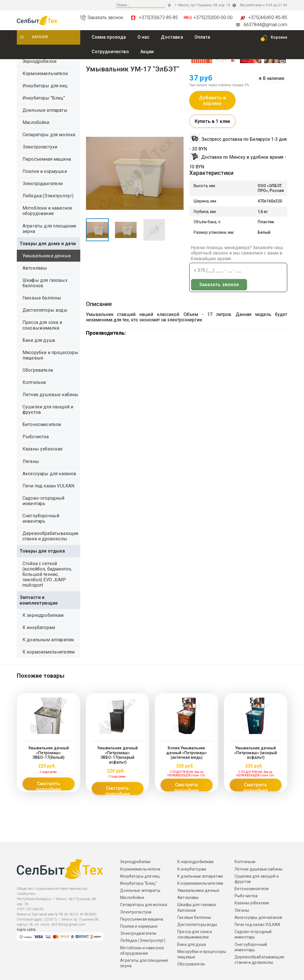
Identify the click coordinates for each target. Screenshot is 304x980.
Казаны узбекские (43, 449)
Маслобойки (36, 122)
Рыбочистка (36, 437)
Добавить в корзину (212, 103)
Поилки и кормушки (45, 171)
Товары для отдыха (42, 551)
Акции (147, 52)
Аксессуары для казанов (50, 474)
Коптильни (34, 382)
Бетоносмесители (42, 424)
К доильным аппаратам (48, 640)
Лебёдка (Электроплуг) (48, 196)
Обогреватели (38, 370)
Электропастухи (40, 147)
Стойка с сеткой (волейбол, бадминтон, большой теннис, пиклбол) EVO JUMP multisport (47, 574)
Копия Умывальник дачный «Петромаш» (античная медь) (186, 750)
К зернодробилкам (43, 615)
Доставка (172, 37)
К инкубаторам (39, 628)
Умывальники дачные (47, 256)
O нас (144, 37)
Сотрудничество (110, 52)
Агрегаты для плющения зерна (49, 229)
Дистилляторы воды (45, 310)
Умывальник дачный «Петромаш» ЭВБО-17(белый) (49, 750)
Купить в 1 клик (212, 125)
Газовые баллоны (42, 298)
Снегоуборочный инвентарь (41, 518)
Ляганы (31, 461)
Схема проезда (109, 37)
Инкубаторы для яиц (45, 86)
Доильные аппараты (45, 110)
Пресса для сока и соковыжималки (42, 325)
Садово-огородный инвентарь (44, 501)
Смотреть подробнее (48, 784)
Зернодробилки (39, 61)
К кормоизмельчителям (49, 652)
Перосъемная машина (47, 159)
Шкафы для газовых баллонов (45, 283)
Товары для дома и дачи (48, 244)
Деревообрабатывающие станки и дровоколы (51, 536)
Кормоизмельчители (45, 74)
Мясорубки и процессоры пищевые (51, 355)
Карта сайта (26, 924)
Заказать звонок (210, 289)
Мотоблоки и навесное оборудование (47, 211)
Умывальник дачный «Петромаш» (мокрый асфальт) (255, 750)
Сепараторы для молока (49, 135)
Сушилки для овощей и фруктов (48, 410)
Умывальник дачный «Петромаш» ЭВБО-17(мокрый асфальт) (118, 752)
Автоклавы (35, 268)
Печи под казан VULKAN (48, 486)
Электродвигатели (43, 184)
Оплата (202, 37)
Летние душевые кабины (50, 395)
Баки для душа (39, 340)
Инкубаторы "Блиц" (44, 98)
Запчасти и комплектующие (39, 600)
